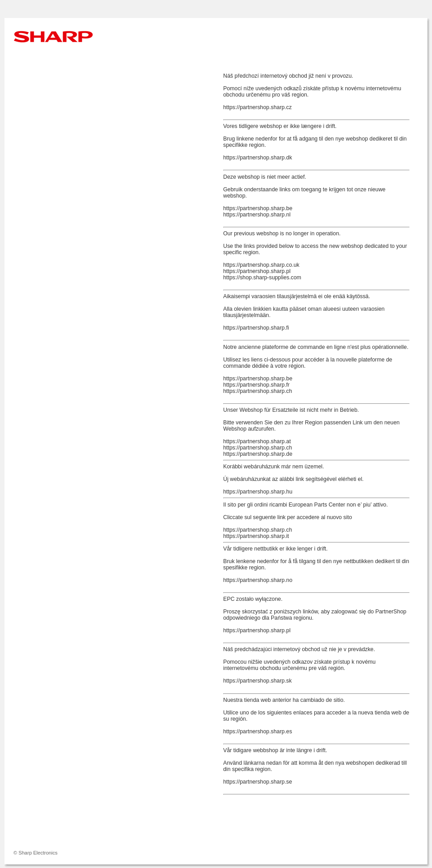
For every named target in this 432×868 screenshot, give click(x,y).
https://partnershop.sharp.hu (258, 492)
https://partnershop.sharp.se (258, 782)
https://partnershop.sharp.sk (258, 681)
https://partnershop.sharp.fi (256, 328)
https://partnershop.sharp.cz (258, 107)
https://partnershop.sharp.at (257, 441)
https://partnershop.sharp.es (258, 731)
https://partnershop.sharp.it (256, 536)
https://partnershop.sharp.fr (256, 385)
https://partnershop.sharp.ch (258, 391)
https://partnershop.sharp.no (258, 580)
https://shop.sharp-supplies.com (262, 278)
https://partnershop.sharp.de (258, 454)
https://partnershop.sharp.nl (257, 215)
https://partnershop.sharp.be (258, 208)
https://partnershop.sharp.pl (257, 271)
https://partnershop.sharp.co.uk (261, 265)
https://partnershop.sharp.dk (258, 158)
